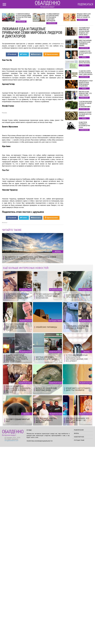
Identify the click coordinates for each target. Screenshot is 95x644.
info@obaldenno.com (11, 638)
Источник (5, 420)
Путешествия (79, 637)
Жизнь (76, 630)
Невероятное (79, 634)
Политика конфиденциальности (40, 638)
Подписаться (85, 4)
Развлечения (79, 627)
